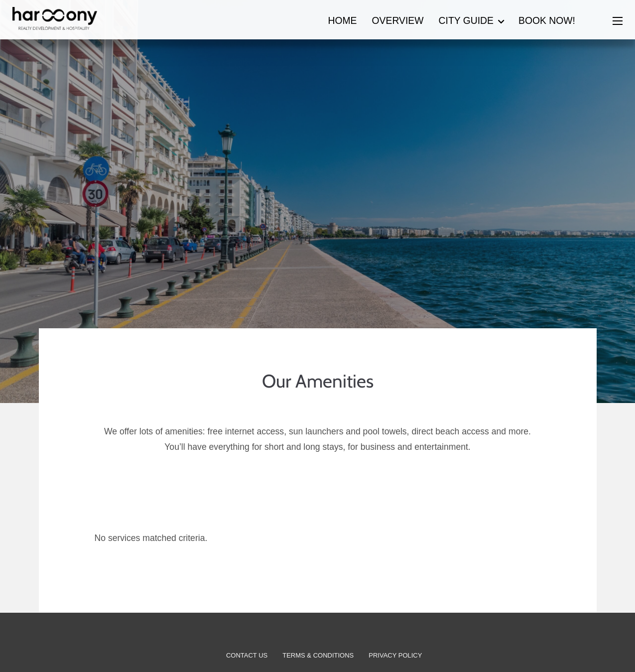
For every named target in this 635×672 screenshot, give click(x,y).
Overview (398, 20)
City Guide (466, 20)
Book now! (547, 20)
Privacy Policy (395, 655)
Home (342, 20)
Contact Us (247, 655)
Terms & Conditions (318, 655)
